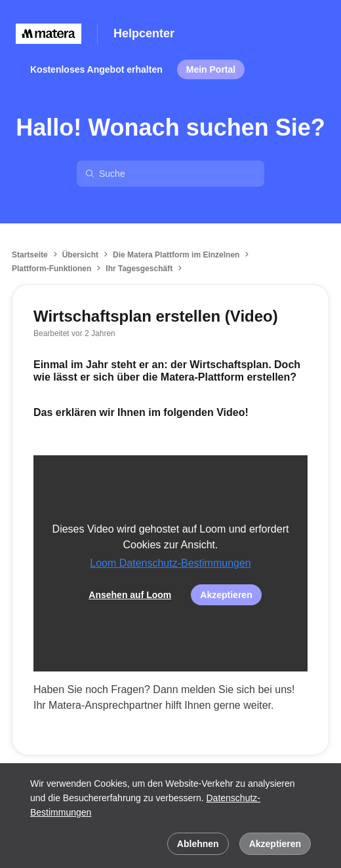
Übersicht (80, 255)
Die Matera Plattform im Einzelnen (176, 255)
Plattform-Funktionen (51, 269)
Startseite (30, 255)
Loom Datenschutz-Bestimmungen (170, 563)
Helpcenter (144, 33)
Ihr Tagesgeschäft (139, 269)
